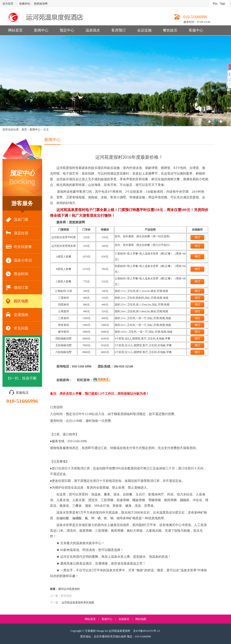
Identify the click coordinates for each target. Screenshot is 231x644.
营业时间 (17, 274)
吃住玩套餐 (19, 247)
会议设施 (144, 30)
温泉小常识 (19, 261)
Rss (215, 4)
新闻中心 (41, 30)
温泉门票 (17, 220)
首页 (24, 130)
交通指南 (17, 315)
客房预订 (119, 30)
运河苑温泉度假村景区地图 (78, 603)
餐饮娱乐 (170, 30)
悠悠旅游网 (41, 4)
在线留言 (124, 619)
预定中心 (67, 30)
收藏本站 (25, 4)
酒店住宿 (17, 233)
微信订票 (17, 288)
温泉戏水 (93, 30)
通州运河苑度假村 (69, 589)
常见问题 (17, 328)
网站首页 (15, 30)
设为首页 (8, 4)
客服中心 (196, 30)
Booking (22, 177)
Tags (222, 4)
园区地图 (17, 301)
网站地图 (141, 619)
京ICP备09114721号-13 (146, 631)
